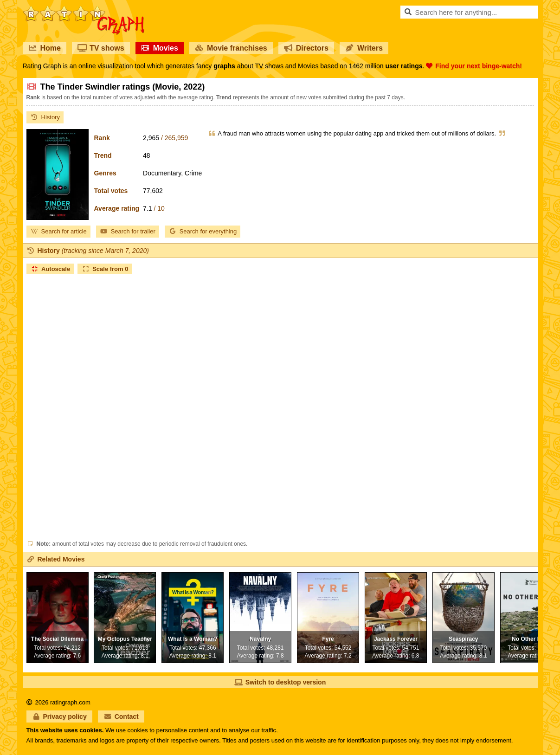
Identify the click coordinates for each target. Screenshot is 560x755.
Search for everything (203, 231)
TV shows (101, 48)
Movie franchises (231, 48)
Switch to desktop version (280, 682)
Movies (160, 48)
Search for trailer (128, 231)
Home (45, 48)
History (45, 117)
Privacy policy (59, 716)
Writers (364, 48)
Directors (306, 48)
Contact (121, 716)
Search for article (58, 231)
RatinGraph (84, 9)
